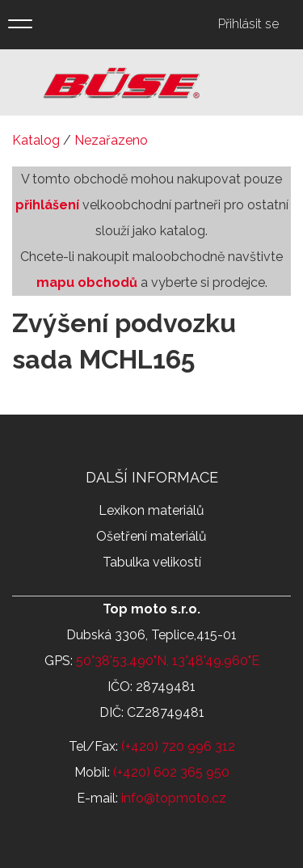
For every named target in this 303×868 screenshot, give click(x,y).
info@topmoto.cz (174, 798)
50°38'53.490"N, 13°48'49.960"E (168, 661)
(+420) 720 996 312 (178, 746)
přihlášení (47, 205)
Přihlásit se (248, 24)
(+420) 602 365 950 (171, 772)
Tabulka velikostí (152, 562)
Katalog (36, 140)
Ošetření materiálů (151, 536)
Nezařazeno (111, 140)
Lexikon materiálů (151, 510)
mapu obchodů (87, 282)
